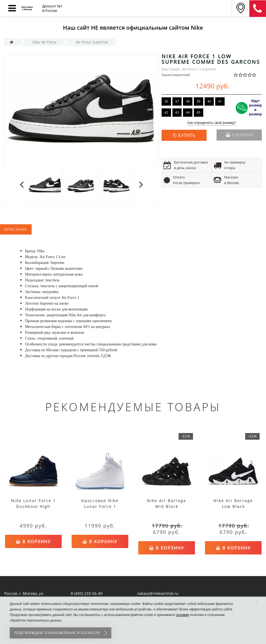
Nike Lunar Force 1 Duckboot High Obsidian (33, 506)
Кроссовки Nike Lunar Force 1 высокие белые (100, 506)
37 (177, 101)
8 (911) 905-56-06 (258, 9)
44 (188, 112)
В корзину (239, 135)
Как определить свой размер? (212, 123)
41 (220, 101)
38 (188, 101)
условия (183, 615)
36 (166, 101)
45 (199, 112)
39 (199, 101)
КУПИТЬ (187, 135)
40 (209, 101)
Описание (16, 229)
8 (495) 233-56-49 (87, 593)
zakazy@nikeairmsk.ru (158, 593)
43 (177, 112)
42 (166, 112)
